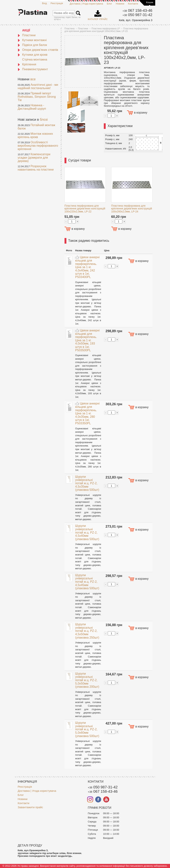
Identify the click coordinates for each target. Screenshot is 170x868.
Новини (120, 4)
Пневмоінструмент (33, 69)
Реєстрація (57, 3)
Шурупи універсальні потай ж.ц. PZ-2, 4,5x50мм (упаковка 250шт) (87, 631)
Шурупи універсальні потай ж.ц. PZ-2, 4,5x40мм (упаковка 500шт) (87, 532)
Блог (109, 4)
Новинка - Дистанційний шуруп (32, 107)
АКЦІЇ (26, 30)
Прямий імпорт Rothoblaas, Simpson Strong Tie (37, 97)
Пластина (70, 29)
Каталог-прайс (98, 14)
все (33, 79)
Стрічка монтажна (35, 60)
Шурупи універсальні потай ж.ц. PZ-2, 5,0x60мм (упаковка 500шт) (87, 729)
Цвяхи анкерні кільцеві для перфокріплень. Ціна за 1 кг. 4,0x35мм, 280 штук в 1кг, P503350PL (87, 413)
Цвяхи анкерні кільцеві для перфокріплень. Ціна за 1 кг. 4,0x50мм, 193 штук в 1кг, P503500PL (87, 340)
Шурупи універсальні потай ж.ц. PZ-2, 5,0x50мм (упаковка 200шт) (87, 680)
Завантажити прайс (30, 807)
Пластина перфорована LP (106, 29)
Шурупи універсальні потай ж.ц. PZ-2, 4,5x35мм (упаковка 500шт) (87, 483)
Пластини (27, 35)
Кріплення (27, 64)
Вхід (45, 3)
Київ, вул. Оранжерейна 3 (136, 20)
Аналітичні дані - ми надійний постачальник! (38, 86)
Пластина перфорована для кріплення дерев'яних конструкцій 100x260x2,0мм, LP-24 (132, 209)
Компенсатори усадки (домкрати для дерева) (34, 158)
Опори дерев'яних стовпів (38, 50)
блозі (44, 120)
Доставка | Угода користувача (86, 4)
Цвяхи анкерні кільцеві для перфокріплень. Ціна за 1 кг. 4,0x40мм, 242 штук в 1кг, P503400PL (87, 267)
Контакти (133, 4)
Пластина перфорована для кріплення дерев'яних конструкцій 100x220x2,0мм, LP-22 (85, 209)
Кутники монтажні (32, 40)
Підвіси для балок (32, 45)
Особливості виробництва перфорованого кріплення (38, 146)
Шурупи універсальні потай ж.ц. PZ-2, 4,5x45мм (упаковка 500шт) (87, 582)
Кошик (150, 2)
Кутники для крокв (33, 55)
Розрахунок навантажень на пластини (36, 168)
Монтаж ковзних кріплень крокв (35, 135)
